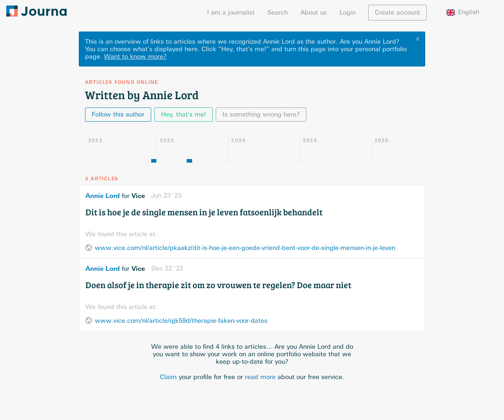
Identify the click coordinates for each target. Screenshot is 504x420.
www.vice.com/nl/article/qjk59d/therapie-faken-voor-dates (181, 321)
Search (278, 12)
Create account (397, 12)
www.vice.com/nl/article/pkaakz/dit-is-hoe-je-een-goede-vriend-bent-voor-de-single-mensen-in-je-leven (245, 248)
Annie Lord (103, 196)
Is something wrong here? (261, 114)
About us (314, 12)
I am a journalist (231, 12)
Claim (168, 377)
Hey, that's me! (183, 114)
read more (260, 377)
